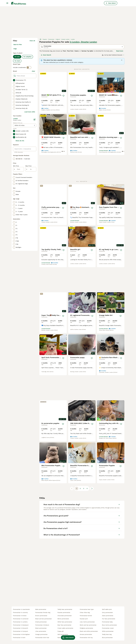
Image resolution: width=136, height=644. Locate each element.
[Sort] (113, 55)
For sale (17, 57)
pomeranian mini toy (86, 638)
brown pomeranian (41, 616)
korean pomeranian (86, 634)
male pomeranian (41, 609)
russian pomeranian (64, 613)
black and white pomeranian (89, 631)
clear (33, 71)
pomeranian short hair (42, 638)
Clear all (32, 41)
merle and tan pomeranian (88, 625)
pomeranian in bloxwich (21, 628)
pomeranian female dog (43, 613)
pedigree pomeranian (86, 628)
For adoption (27, 57)
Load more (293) (30, 112)
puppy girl (61, 631)
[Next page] (92, 488)
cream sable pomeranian (65, 628)
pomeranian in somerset (21, 619)
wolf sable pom (107, 609)
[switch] (29, 67)
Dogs (15, 49)
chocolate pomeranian (65, 616)
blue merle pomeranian (109, 625)
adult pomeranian (108, 616)
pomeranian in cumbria (20, 622)
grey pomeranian (107, 613)
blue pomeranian (107, 638)
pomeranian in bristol (20, 616)
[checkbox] (14, 80)
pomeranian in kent (19, 638)
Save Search (46, 55)
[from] (19, 169)
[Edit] (35, 120)
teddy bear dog (107, 634)
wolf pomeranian (63, 634)
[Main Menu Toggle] (7, 3)
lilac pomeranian (41, 631)
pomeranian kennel (86, 616)
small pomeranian (41, 622)
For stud (17, 61)
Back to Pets (18, 45)
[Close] (122, 60)
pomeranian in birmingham (21, 634)
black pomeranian (41, 628)
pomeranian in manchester (21, 609)
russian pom (84, 619)
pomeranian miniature (42, 625)
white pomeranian (108, 631)
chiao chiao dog (85, 613)
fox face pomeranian (109, 619)
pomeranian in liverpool (20, 631)
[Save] (63, 96)
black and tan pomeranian (43, 619)
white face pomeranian (65, 622)
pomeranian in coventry (20, 613)
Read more (120, 51)
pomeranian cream (108, 628)
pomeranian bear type (87, 609)
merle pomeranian (63, 619)
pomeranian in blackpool (21, 625)
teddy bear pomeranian (65, 609)
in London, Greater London (83, 42)
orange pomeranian (41, 634)
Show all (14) (20, 141)
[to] (31, 169)
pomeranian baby (107, 622)
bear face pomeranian (64, 625)
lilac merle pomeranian (87, 622)
